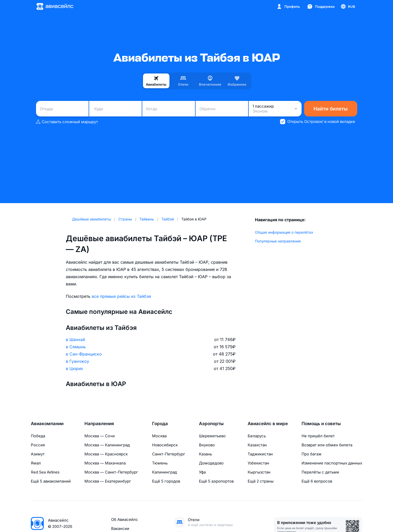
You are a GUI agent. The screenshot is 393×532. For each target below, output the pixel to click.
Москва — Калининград (107, 445)
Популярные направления (278, 241)
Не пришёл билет (318, 436)
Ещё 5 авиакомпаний (51, 481)
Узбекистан (258, 463)
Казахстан (257, 445)
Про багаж (312, 454)
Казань (205, 454)
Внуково (207, 445)
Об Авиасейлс (125, 519)
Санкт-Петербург (169, 454)
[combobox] (62, 109)
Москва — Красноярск (106, 454)
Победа (38, 436)
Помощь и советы (321, 424)
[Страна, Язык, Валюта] (348, 6)
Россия (38, 445)
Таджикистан (260, 454)
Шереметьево (212, 436)
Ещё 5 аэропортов (216, 481)
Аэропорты (211, 424)
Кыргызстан (259, 472)
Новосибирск (165, 445)
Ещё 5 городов (166, 481)
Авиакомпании (47, 424)
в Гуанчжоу (77, 361)
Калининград (165, 472)
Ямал (36, 463)
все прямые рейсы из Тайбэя (121, 296)
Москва (159, 436)
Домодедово (211, 463)
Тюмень (160, 463)
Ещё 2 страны (261, 481)
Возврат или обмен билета (327, 445)
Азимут (38, 454)
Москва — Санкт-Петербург (111, 472)
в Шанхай (75, 339)
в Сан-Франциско (84, 354)
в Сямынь (76, 347)
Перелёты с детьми (320, 472)
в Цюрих (74, 368)
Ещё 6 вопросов (317, 481)
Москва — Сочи (100, 436)
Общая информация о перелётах (284, 232)
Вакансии (120, 529)
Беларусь (257, 436)
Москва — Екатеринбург (108, 481)
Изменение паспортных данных (332, 463)
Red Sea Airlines (45, 472)
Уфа (202, 472)
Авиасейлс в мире (268, 424)
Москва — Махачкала (105, 463)
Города (160, 424)
